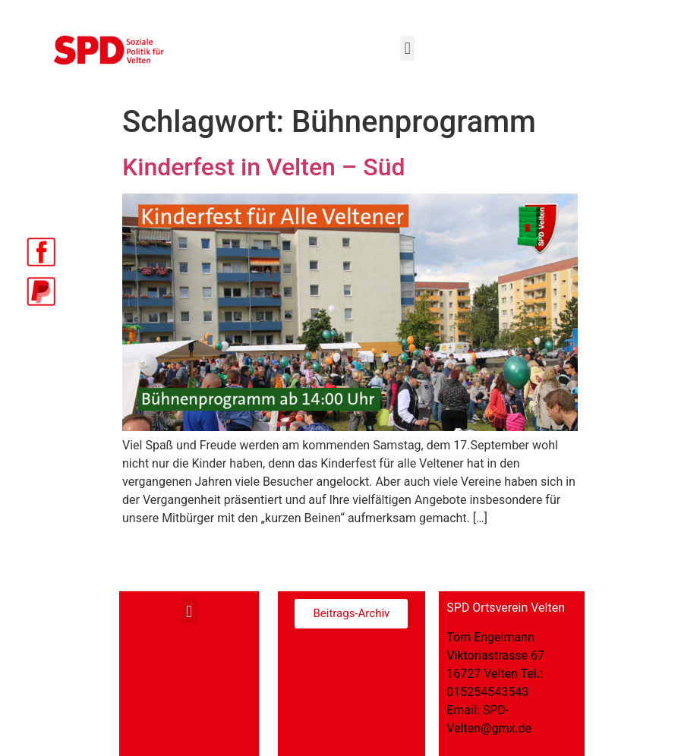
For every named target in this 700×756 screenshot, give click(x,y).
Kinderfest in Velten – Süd (264, 167)
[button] (407, 48)
